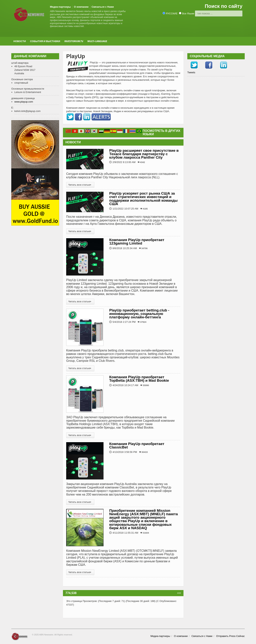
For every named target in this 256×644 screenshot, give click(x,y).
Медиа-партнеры (60, 7)
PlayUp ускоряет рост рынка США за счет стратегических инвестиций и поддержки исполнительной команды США (143, 199)
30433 (145, 452)
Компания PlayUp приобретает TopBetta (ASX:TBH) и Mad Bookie (139, 379)
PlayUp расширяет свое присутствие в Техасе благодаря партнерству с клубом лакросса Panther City (144, 154)
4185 (145, 209)
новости (20, 41)
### (179, 593)
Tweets (191, 72)
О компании (81, 7)
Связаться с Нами (103, 7)
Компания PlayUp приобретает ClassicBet (137, 446)
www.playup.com (24, 102)
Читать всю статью (80, 185)
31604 (146, 533)
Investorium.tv (74, 41)
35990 (146, 385)
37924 (143, 322)
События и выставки (45, 41)
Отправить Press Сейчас (230, 636)
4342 (143, 162)
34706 (145, 248)
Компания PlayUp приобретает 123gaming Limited (137, 242)
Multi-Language (97, 41)
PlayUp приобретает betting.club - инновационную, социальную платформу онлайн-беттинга (139, 314)
